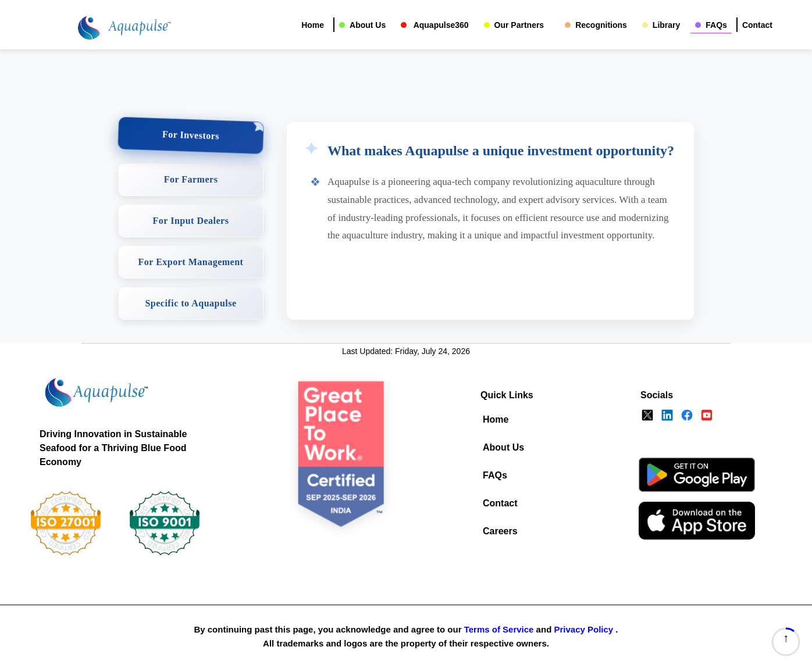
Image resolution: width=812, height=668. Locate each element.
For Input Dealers (191, 221)
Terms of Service (499, 629)
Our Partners (519, 25)
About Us (368, 25)
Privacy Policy (583, 629)
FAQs (716, 25)
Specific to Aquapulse (190, 303)
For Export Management (191, 262)
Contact (757, 25)
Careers (500, 531)
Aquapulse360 (440, 25)
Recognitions (601, 25)
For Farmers (191, 179)
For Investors (191, 135)
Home (313, 25)
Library (666, 25)
